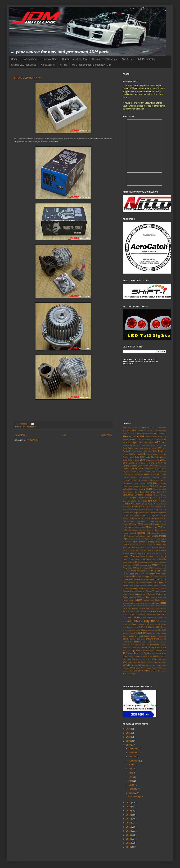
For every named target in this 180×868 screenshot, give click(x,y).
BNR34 (132, 454)
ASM (130, 445)
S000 (125, 615)
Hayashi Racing (129, 533)
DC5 (152, 486)
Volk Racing (133, 659)
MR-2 (154, 571)
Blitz (155, 451)
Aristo (164, 442)
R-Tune (141, 597)
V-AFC (131, 656)
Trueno (131, 653)
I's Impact (131, 536)
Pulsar (126, 597)
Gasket (132, 518)
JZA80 (142, 548)
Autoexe (147, 448)
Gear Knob (155, 518)
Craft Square (160, 480)
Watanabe (136, 662)
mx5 (142, 574)
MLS (164, 568)
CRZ (145, 483)
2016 (129, 823)
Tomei (144, 648)
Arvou (125, 445)
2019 (129, 811)
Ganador (144, 516)
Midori (130, 568)
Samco (148, 615)
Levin (132, 559)
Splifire (142, 627)
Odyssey (163, 577)
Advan (146, 431)
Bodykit (141, 454)
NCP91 (163, 574)
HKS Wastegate (27, 78)
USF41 (125, 656)
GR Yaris (163, 521)
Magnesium (142, 562)
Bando (154, 448)
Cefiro (140, 472)
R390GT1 (154, 597)
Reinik (153, 606)
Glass (143, 521)
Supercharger (144, 636)
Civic (157, 474)
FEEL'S (144, 504)
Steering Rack (128, 633)
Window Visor (151, 665)
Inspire (152, 539)
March (132, 785)
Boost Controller (160, 454)
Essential (126, 501)
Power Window (135, 594)
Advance (163, 431)
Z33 (131, 671)
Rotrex (158, 609)
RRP (128, 612)
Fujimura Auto (128, 513)
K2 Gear (126, 550)
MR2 (164, 571)
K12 (165, 548)
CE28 (134, 472)
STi (135, 633)
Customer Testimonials (104, 59)
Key (139, 553)
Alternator (145, 439)
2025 (129, 733)
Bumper (144, 463)
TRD (125, 653)
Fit (132, 507)
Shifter (130, 621)
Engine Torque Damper (142, 498)
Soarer (134, 624)
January (133, 793)
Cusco (156, 483)
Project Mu (161, 594)
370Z (135, 428)
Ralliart (158, 600)
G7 (132, 516)
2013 (129, 835)
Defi (156, 486)
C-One (151, 463)
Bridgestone (150, 460)
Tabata (136, 642)
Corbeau (126, 480)
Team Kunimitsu (160, 642)
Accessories (130, 431)
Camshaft (153, 466)
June (131, 773)
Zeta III (125, 674)
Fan (134, 504)
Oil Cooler (155, 580)
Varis (145, 656)
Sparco (141, 624)
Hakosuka (127, 530)
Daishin (142, 486)
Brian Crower (129, 460)
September (134, 761)
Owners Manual (147, 586)
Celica (147, 472)
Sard (153, 614)
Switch (130, 642)
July (131, 769)
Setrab (159, 617)
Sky (142, 621)
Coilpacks (147, 477)
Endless (148, 495)
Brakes (154, 457)
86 (148, 428)
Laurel (151, 556)
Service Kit (152, 617)
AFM (139, 433)
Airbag (148, 437)
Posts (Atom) (32, 440)
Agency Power (147, 434)
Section (137, 617)
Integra (151, 542)
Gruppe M (135, 527)
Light (143, 559)
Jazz (164, 545)
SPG (136, 627)
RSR (138, 612)
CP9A (151, 480)
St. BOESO (136, 630)
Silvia (137, 621)
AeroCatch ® (48, 65)
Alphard (133, 439)
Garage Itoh (154, 516)
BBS (160, 448)
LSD (135, 562)
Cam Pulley (143, 466)
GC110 (143, 518)
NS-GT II (142, 577)
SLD (158, 621)
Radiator (138, 600)
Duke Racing (128, 492)
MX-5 (138, 574)
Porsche (126, 591)
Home (14, 59)
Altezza (152, 439)
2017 (129, 819)
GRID (152, 524)
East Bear (145, 492)
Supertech (162, 636)
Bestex (139, 451)
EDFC (159, 492)
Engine (157, 495)
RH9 (125, 609)
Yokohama (162, 668)
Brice (137, 460)
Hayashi (163, 530)
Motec (148, 571)
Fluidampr (147, 507)
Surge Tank (135, 639)
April (131, 781)
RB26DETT (136, 603)
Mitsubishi (159, 568)
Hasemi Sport (153, 530)
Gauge (138, 518)
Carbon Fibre (137, 469)
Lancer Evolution (131, 556)
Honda (154, 533)
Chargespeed (128, 474)
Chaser (137, 474)
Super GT (133, 636)
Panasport (127, 588)
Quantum (133, 597)
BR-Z (142, 457)
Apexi (135, 442)
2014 (129, 831)
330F (130, 428)
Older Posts (106, 435)
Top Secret (136, 651)
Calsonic (134, 466)
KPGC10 (150, 553)
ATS (143, 445)
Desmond (163, 486)
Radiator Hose (149, 600)
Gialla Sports (135, 521)
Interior (126, 545)
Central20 (163, 472)
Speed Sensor (161, 624)
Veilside (156, 656)
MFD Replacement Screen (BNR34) (91, 65)
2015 (129, 827)
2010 (129, 847)
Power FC (150, 591)
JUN (138, 547)
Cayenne (126, 472)
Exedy (140, 501)
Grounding (127, 527)
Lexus (137, 559)
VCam (150, 656)
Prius (145, 594)
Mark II (157, 562)
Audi (159, 445)
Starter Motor (153, 630)
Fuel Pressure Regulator (140, 510)
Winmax (126, 668)
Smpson (163, 621)
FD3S (138, 504)
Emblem (139, 495)
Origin (160, 583)
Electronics (128, 495)
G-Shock (126, 516)
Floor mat (138, 507)
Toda (134, 648)
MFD (125, 568)
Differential (127, 489)
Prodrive (152, 594)
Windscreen (162, 665)
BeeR (134, 451)
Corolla (133, 480)
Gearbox (163, 518)
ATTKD (153, 445)
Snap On (127, 624)
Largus (144, 556)
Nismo (135, 576)
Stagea (144, 630)
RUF (149, 612)
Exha (145, 501)
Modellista (127, 571)
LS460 (130, 562)
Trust (136, 653)
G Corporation (161, 513)
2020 (129, 807)
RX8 (165, 612)
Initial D (138, 539)
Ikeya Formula (152, 536)
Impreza (162, 536)
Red (125, 606)
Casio (164, 469)
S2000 (134, 614)
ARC (158, 442)
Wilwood (142, 665)
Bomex (149, 454)
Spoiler (156, 627)
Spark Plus (149, 624)
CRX (140, 483)
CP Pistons (142, 480)
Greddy (133, 524)
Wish (138, 668)
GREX (140, 524)
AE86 (125, 433)
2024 (129, 737)
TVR (154, 653)
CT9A (150, 483)
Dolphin (155, 489)
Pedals (134, 588)
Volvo (148, 659)
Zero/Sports (153, 671)
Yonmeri (126, 671)
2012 (129, 839)
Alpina (139, 439)
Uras (164, 653)
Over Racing (134, 586)
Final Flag (127, 507)
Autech (164, 445)
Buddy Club (134, 463)
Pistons (146, 588)
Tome (138, 648)
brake (148, 457)
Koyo (144, 553)
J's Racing (157, 545)
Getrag (126, 521)
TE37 (151, 642)
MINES (136, 568)
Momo (134, 571)
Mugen (131, 574)
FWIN (145, 513)
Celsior (154, 472)
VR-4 (154, 659)
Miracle (146, 568)
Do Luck (148, 489)
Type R (159, 653)
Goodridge (150, 521)
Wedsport (163, 662)
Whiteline (134, 665)
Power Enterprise (138, 591)
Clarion (164, 474)
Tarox (146, 642)
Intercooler (161, 542)
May (131, 777)
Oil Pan (163, 580)
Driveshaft (162, 489)
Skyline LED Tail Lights (24, 65)
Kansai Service (154, 550)
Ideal (137, 536)
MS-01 (125, 574)
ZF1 (130, 674)
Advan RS (154, 431)
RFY (165, 606)
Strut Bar (142, 633)
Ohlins (126, 580)
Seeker (143, 617)
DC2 (147, 486)
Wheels (126, 665)
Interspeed (134, 545)
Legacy (163, 556)
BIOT (150, 451)
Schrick (159, 615)
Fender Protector (154, 504)
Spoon (163, 627)
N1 (147, 574)
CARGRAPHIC (150, 469)
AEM (130, 434)
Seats (130, 617)
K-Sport (155, 547)
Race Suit (162, 597)
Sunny (125, 636)
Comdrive (156, 477)
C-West (159, 463)
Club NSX (127, 477)
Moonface (141, 571)
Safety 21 (141, 615)
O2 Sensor (155, 577)
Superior (154, 636)
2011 (129, 843)
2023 (129, 741)
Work (143, 668)
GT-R (160, 527)
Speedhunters (128, 627)
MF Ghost (162, 565)
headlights (140, 533)
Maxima (163, 562)
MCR (137, 565)
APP (141, 442)
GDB (149, 518)
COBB (140, 477)
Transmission (161, 651)
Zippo (134, 674)
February (133, 789)
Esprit (164, 498)
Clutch (134, 477)
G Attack (151, 513)
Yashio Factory (152, 668)
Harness (142, 530)
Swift (125, 642)
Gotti (156, 521)
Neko (125, 577)
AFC (135, 434)
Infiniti (131, 539)
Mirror (152, 568)
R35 (147, 597)
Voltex (142, 659)
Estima (134, 501)
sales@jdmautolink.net (133, 109)
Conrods (163, 477)
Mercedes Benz (145, 565)
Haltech (135, 530)
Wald (164, 659)
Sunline (163, 633)
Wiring (132, 668)
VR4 (159, 659)
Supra (126, 639)
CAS (159, 469)
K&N (161, 548)
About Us (127, 59)
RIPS (129, 609)
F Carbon (162, 501)
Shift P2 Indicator (146, 59)
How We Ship (50, 59)
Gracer (125, 524)
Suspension (152, 639)
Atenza (136, 445)
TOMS (163, 648)
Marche (150, 562)
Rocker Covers (139, 609)
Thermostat (155, 645)
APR (145, 443)
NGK (129, 577)
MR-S (159, 571)
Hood (159, 533)
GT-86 (148, 527)
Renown (159, 606)
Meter (155, 565)
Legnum (126, 559)
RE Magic (155, 603)
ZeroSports (162, 671)
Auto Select (128, 448)
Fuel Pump (154, 510)
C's (165, 463)
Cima (152, 474)
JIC (129, 547)
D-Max (136, 486)
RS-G (133, 612)
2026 (129, 729)
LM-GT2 (155, 559)
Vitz (124, 659)
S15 (129, 614)
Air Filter (141, 436)
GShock (142, 527)
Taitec (141, 642)
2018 (129, 815)
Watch (144, 662)
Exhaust (153, 501)
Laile (164, 553)
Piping (140, 588)
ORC (155, 583)
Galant (136, 516)
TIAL (129, 648)
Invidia (141, 545)
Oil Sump (135, 583)
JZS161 (148, 548)
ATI (140, 445)
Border (126, 457)
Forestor (154, 507)
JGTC (125, 548)
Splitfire (149, 627)
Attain (148, 445)
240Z (125, 428)
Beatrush (127, 451)
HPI (124, 536)
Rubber (143, 612)
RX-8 (159, 612)
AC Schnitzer (161, 428)
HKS (24, 427)
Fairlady (127, 504)
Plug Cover (161, 588)
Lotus (125, 562)
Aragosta (151, 443)
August (132, 765)
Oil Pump (127, 583)
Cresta (135, 483)
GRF (146, 524)
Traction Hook (148, 651)
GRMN (164, 524)
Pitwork (153, 588)
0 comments (22, 424)
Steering (162, 630)
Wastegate (31, 427)
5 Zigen (142, 428)
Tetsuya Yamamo (142, 645)
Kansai (144, 550)
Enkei (158, 498)
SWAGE (163, 639)
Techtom (126, 645)
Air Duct (132, 436)
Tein (132, 645)
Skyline (149, 621)
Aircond (154, 437)
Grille (157, 524)
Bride (142, 460)
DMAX (141, 489)
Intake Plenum (139, 542)
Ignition (142, 536)
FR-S (159, 507)
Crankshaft (127, 483)
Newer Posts (21, 435)
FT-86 (129, 510)
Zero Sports (143, 671)
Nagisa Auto (155, 574)
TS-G (141, 653)
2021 (129, 803)
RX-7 (154, 612)
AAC (152, 428)
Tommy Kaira (154, 648)
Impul (125, 539)
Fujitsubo (138, 513)
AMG (158, 439)
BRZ (157, 460)
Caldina (126, 466)
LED (156, 556)
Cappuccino (162, 466)
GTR (164, 527)
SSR (129, 630)
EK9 (165, 492)
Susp (143, 639)
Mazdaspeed (128, 565)
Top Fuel (126, 651)
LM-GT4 (163, 559)
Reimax (140, 606)
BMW (160, 451)
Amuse (163, 439)
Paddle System (160, 586)
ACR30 (140, 431)
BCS (164, 448)
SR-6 (125, 630)
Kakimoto (135, 550)
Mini (141, 568)
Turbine (148, 653)
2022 (129, 745)
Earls (137, 492)
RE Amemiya (146, 603)
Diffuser (135, 489)
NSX (148, 577)
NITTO (64, 65)
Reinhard (147, 606)
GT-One (154, 527)
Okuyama (148, 583)
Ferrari (164, 504)
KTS (160, 553)
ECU (153, 492)
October (133, 757)
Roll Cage (150, 609)
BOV (137, 457)
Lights (148, 559)
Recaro (163, 603)
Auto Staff (139, 448)
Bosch (132, 457)
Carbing (126, 469)
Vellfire (163, 656)
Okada (141, 583)
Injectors (145, 539)
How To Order (30, 59)
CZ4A (130, 486)
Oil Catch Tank (143, 580)
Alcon (160, 437)
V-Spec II (138, 656)
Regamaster (132, 606)
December (134, 748)
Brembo (163, 457)
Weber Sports (153, 662)
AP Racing (127, 442)
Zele (135, 671)
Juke (133, 548)
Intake (158, 539)
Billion (145, 451)
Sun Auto (157, 633)
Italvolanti (148, 545)
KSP (156, 553)
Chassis (145, 474)
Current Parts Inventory (75, 59)
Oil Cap (132, 580)
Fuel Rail (162, 510)
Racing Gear (128, 600)
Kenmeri (134, 553)
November (134, 753)
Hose (164, 533)
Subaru (149, 633)
